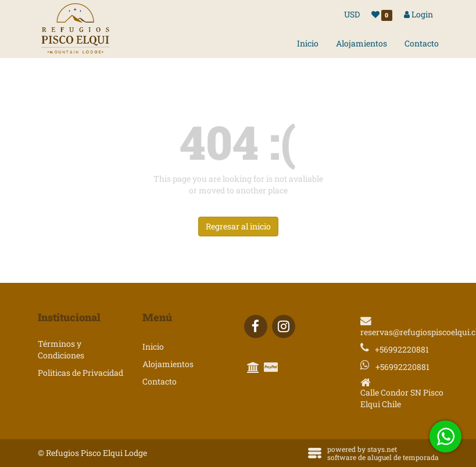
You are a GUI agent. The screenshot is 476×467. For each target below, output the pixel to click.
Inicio (308, 43)
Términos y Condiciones (61, 349)
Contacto (422, 43)
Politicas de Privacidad (80, 373)
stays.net (382, 449)
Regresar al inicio (238, 226)
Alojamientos (362, 43)
